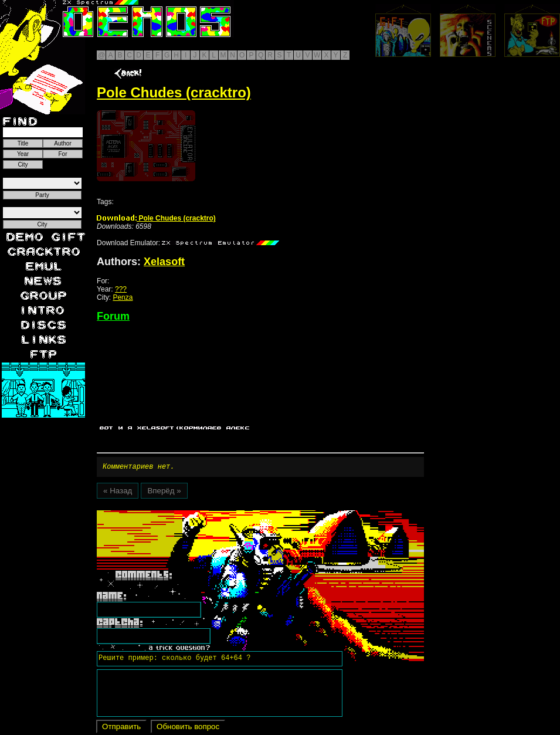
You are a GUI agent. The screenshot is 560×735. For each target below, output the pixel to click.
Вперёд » (164, 492)
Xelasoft (164, 262)
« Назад (118, 492)
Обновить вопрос (188, 728)
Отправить (121, 728)
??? (121, 289)
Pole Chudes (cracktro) (156, 218)
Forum (113, 316)
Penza (123, 297)
